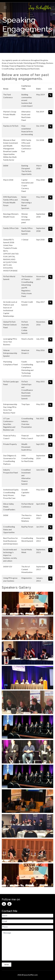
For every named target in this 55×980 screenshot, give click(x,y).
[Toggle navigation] (5, 7)
